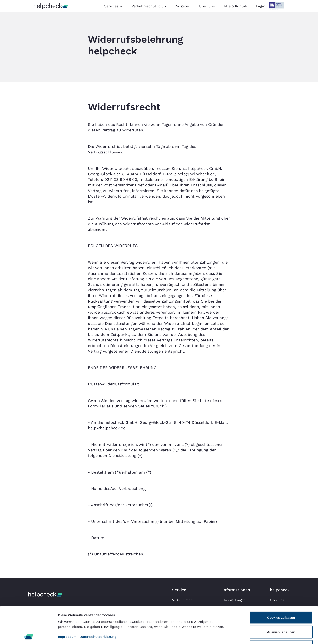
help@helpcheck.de (196, 174)
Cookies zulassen (281, 581)
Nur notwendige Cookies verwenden (281, 612)
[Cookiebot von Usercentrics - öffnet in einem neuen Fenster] (29, 635)
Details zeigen (235, 635)
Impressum (67, 600)
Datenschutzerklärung (98, 600)
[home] (51, 6)
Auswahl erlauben (281, 595)
